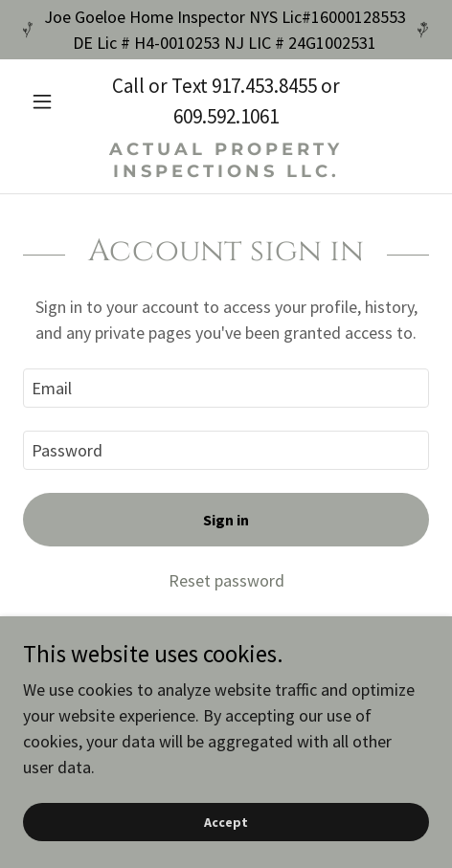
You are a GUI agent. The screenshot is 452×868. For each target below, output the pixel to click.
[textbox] (226, 388)
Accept (226, 822)
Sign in (226, 520)
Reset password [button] (226, 580)
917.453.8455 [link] (264, 86)
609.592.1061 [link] (226, 116)
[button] (54, 101)
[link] (226, 160)
